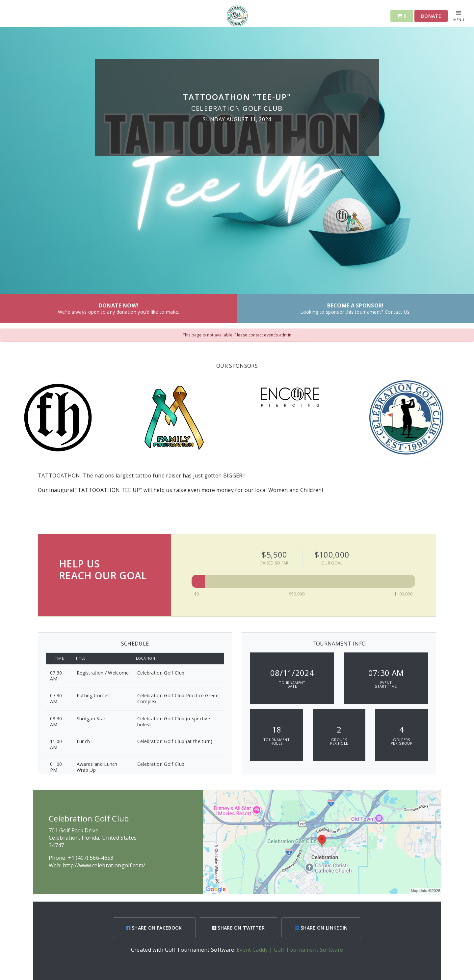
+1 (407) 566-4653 (91, 858)
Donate (431, 16)
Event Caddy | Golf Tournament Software (290, 950)
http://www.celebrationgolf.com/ (104, 865)
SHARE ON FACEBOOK (154, 928)
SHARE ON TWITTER (239, 928)
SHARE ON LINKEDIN (321, 928)
